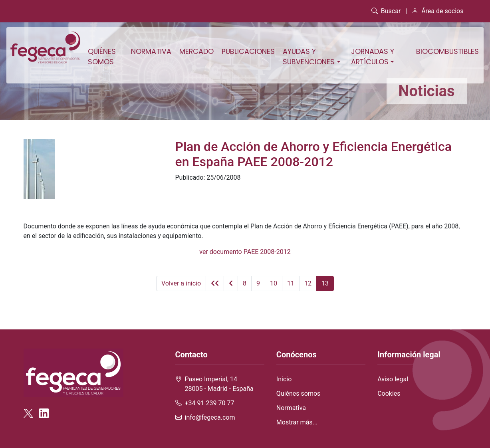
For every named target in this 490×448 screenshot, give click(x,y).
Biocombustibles (447, 52)
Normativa (151, 52)
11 (291, 283)
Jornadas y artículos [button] (373, 57)
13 (325, 283)
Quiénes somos (102, 57)
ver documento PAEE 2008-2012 (245, 252)
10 (274, 283)
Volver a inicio (181, 283)
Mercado (196, 52)
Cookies (389, 393)
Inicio (284, 379)
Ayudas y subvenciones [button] (309, 57)
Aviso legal (393, 379)
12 (308, 283)
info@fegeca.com (210, 417)
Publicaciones (248, 52)
